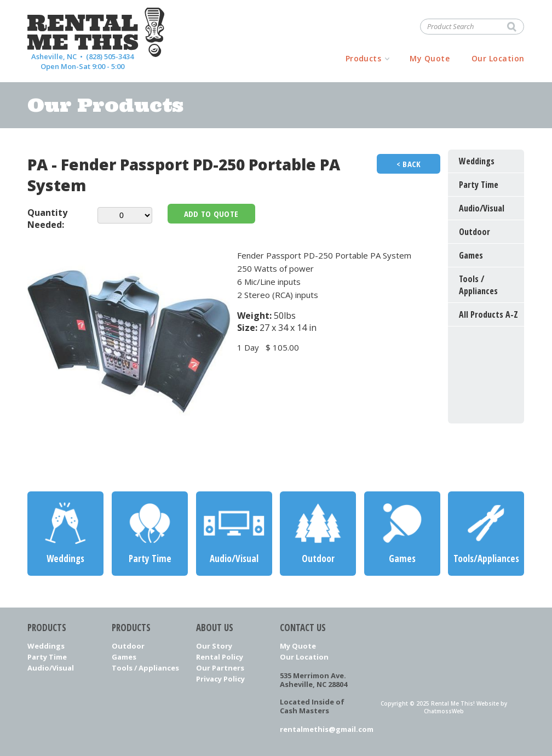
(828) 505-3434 (110, 56)
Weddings (46, 646)
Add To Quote (211, 214)
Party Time (47, 657)
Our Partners (220, 668)
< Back (409, 164)
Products (364, 58)
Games (124, 657)
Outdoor (128, 646)
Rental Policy (220, 657)
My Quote (430, 58)
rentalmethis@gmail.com (318, 729)
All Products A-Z (488, 314)
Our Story (214, 646)
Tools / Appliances (145, 668)
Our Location (498, 58)
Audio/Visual (51, 668)
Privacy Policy (220, 679)
